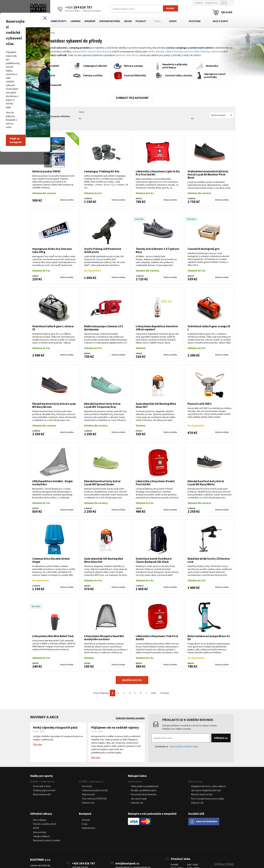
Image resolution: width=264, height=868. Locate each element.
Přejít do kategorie (83, 454)
